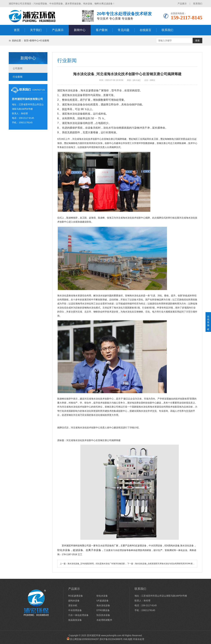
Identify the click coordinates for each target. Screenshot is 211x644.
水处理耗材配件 (104, 620)
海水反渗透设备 (90, 90)
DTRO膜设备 (103, 610)
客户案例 (102, 30)
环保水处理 (139, 639)
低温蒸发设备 (75, 620)
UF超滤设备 (103, 601)
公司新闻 (18, 68)
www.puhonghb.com (111, 635)
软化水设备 (102, 596)
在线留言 (146, 30)
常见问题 (124, 30)
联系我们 (198, 4)
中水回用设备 (75, 610)
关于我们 (36, 30)
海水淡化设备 (70, 90)
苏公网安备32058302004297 (84, 639)
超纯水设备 (74, 601)
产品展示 (182, 4)
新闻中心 (80, 30)
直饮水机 (73, 605)
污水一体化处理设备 (78, 615)
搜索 (197, 41)
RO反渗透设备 (76, 596)
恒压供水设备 (103, 615)
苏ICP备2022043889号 (111, 639)
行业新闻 (45, 41)
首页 (17, 30)
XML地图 (128, 639)
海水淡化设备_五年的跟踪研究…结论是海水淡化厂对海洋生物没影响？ (98, 564)
